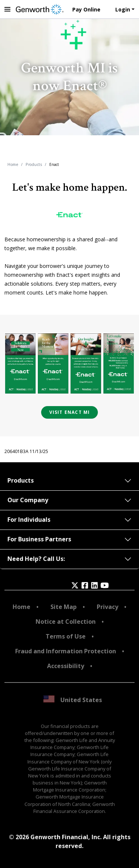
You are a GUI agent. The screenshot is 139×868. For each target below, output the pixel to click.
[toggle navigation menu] (7, 9)
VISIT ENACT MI (70, 412)
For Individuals (29, 520)
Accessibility (66, 666)
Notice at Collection (66, 622)
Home (13, 164)
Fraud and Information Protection (66, 651)
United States (73, 700)
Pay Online (86, 9)
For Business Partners (39, 539)
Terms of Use (66, 636)
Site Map (64, 607)
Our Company (28, 500)
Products (34, 164)
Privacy (107, 607)
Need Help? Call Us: (36, 559)
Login (123, 9)
